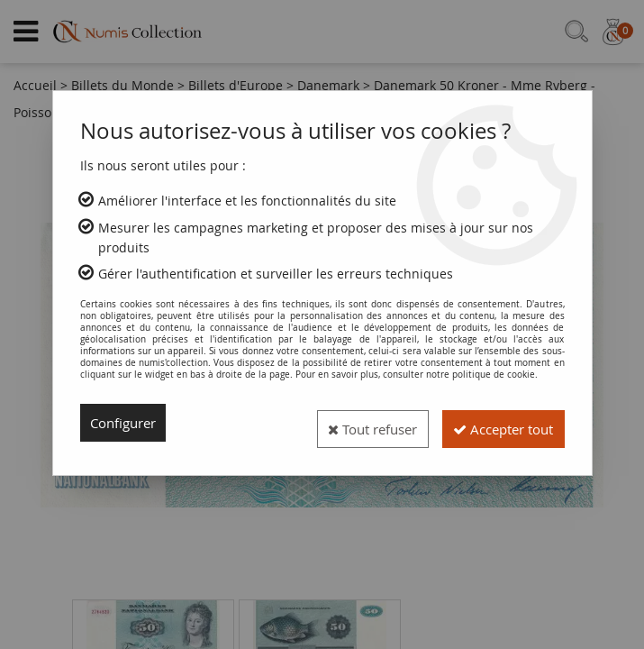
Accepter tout (495, 423)
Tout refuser (348, 423)
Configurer (127, 423)
